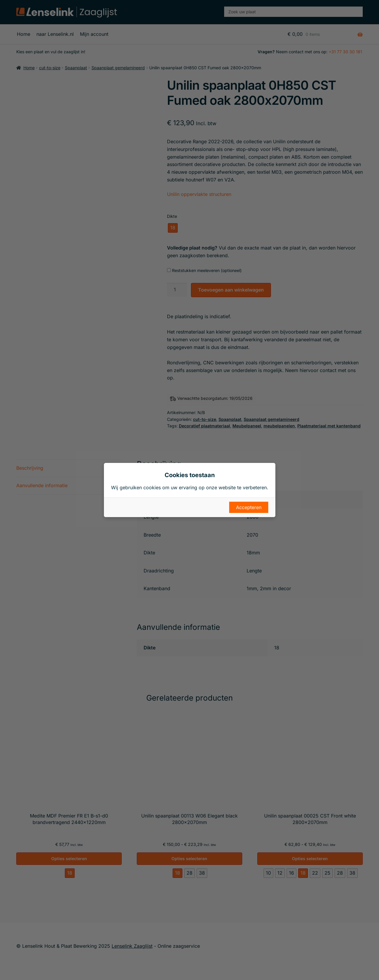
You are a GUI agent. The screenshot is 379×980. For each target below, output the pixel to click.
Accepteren (249, 507)
